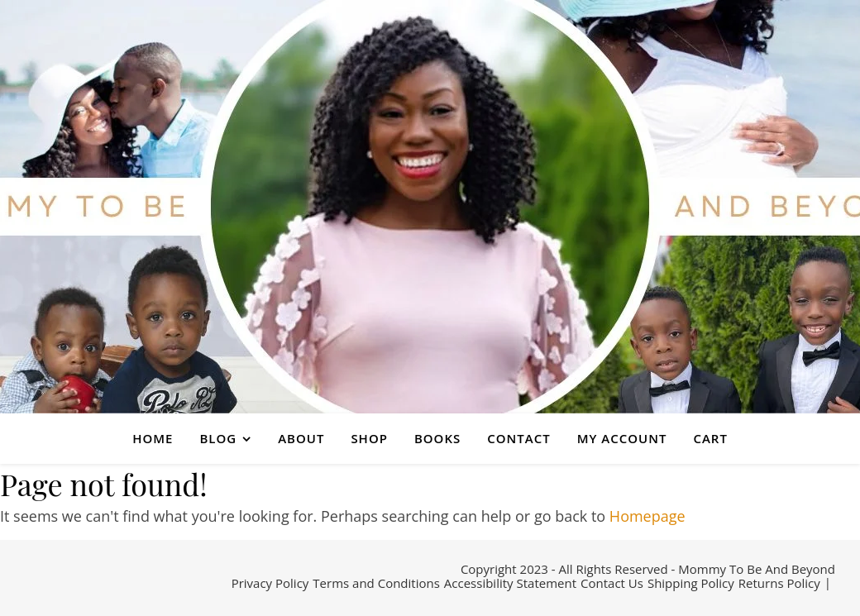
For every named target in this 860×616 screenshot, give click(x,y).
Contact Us (612, 583)
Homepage (647, 516)
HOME (153, 438)
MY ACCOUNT (622, 438)
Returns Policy (779, 583)
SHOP (369, 438)
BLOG (218, 438)
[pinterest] (92, 585)
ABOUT (301, 438)
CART (710, 438)
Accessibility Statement (510, 583)
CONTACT (518, 438)
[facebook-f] (30, 585)
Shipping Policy (691, 583)
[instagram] (69, 585)
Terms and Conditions (376, 583)
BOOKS (437, 438)
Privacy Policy (270, 583)
